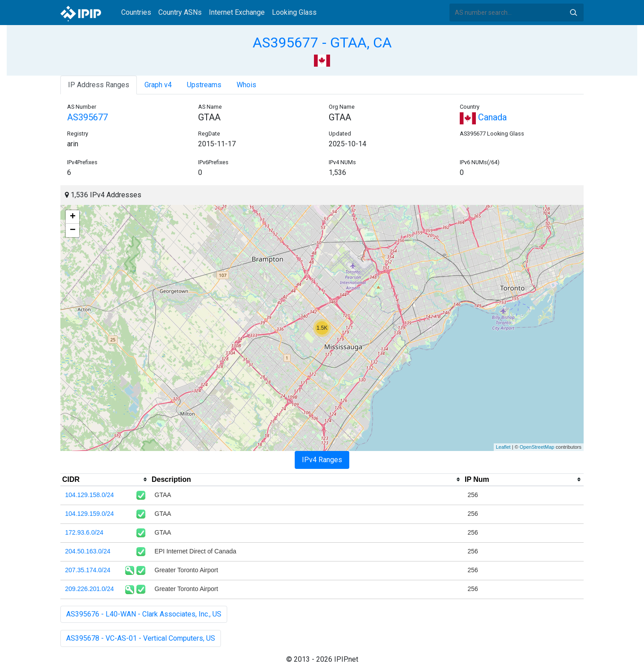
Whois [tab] (246, 85)
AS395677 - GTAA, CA (322, 43)
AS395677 (87, 117)
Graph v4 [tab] (158, 85)
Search (573, 13)
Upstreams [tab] (204, 85)
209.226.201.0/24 (90, 589)
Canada (483, 117)
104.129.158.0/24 (90, 495)
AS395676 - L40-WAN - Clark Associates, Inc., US (144, 614)
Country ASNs (180, 12)
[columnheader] (105, 480)
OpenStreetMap (537, 447)
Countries (136, 12)
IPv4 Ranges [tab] (322, 460)
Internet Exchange (237, 12)
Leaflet (503, 447)
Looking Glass (294, 12)
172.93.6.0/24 (85, 532)
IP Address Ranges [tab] (99, 85)
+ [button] (73, 217)
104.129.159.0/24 (90, 514)
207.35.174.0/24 (88, 570)
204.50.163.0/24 (88, 551)
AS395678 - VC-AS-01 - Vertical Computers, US (141, 638)
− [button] (73, 230)
